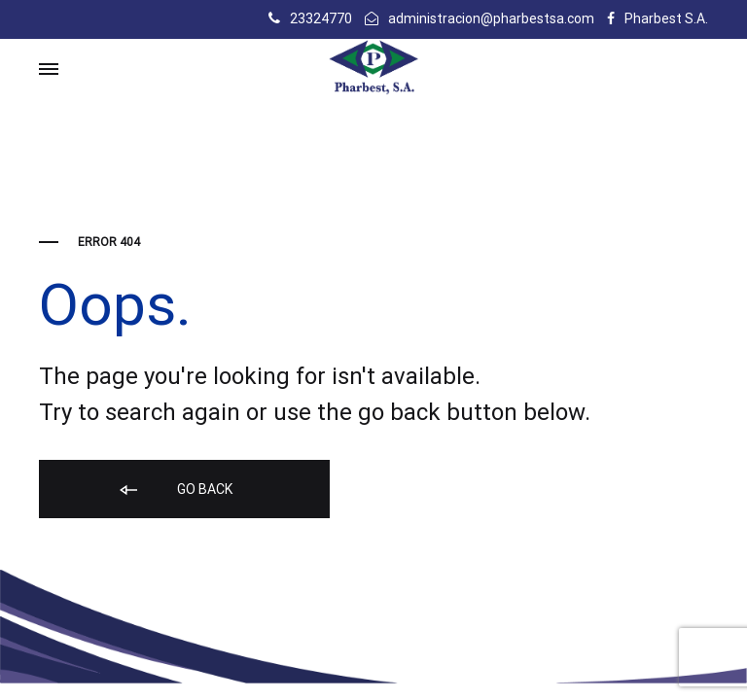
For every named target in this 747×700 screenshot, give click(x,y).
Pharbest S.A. (666, 18)
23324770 (321, 18)
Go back (175, 490)
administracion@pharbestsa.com (491, 18)
